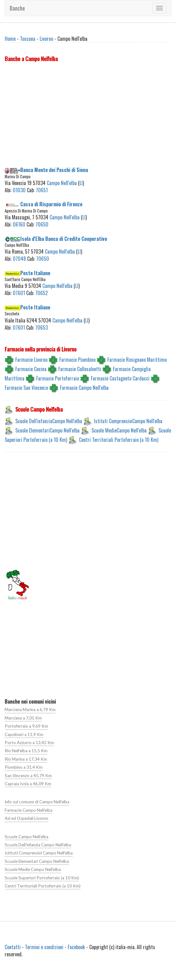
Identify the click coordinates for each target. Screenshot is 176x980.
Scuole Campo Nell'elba (27, 837)
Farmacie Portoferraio (58, 378)
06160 (19, 224)
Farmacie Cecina (31, 369)
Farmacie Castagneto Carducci (120, 378)
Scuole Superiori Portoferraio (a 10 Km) (42, 878)
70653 (42, 327)
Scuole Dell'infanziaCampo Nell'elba (49, 421)
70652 (42, 293)
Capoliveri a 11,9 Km (24, 734)
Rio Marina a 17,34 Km (26, 759)
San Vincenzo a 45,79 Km (28, 776)
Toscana (28, 39)
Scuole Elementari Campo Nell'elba (37, 861)
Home (10, 39)
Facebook (76, 947)
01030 (19, 190)
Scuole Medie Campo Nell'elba (33, 869)
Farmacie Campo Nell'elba (84, 388)
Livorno (46, 39)
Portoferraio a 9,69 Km (26, 726)
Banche (17, 8)
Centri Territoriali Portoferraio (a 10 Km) (119, 440)
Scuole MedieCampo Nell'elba (119, 430)
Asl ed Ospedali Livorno (27, 818)
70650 (42, 224)
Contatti (13, 947)
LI (81, 183)
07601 (19, 293)
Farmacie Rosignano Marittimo (137, 360)
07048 (19, 259)
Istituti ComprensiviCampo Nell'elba (128, 421)
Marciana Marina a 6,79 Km (30, 710)
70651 (42, 190)
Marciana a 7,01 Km (23, 718)
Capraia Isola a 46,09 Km (28, 784)
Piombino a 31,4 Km (24, 767)
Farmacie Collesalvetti (80, 369)
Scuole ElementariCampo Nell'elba (47, 430)
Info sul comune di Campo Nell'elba (37, 802)
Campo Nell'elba (62, 183)
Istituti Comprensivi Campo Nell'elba (39, 853)
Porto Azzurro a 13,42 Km (29, 743)
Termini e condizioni (44, 947)
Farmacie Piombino (77, 360)
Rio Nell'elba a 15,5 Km (26, 751)
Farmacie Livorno (31, 360)
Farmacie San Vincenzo (26, 388)
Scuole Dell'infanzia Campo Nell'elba (38, 845)
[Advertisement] (88, 116)
